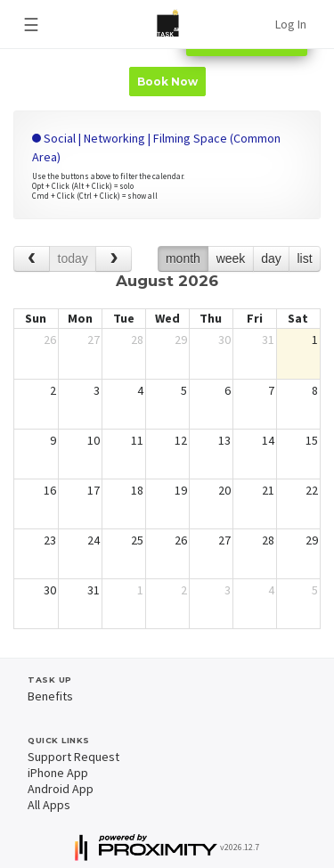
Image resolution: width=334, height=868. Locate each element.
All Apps (49, 805)
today (73, 258)
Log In (291, 24)
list (304, 258)
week (231, 258)
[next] (114, 259)
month (183, 258)
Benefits (50, 696)
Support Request (73, 757)
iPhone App (58, 773)
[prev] (32, 259)
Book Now (167, 82)
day (271, 258)
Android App (61, 789)
